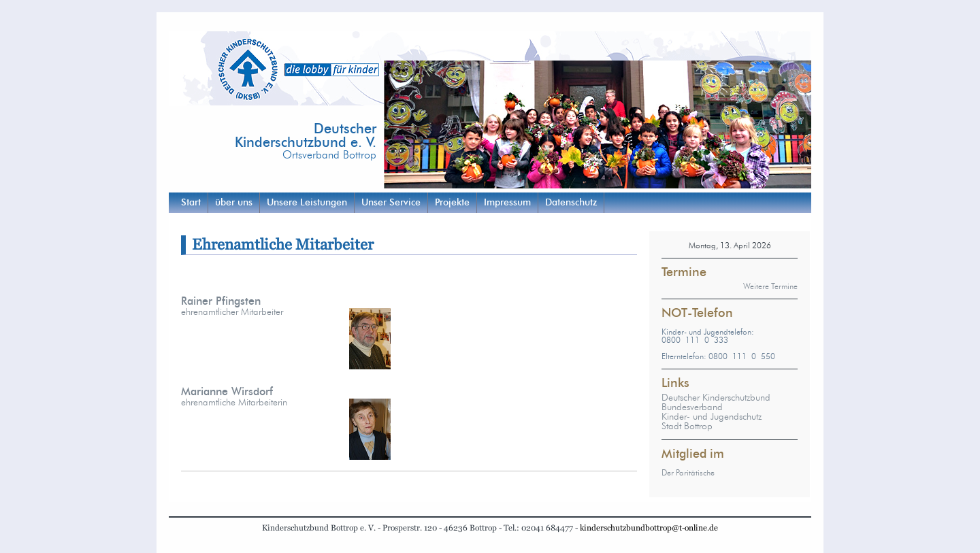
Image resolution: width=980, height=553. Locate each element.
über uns (234, 203)
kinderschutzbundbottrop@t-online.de (649, 528)
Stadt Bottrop (687, 426)
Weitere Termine (770, 286)
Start (191, 203)
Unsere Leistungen (307, 203)
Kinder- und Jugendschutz (712, 417)
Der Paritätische (688, 473)
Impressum (507, 203)
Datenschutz (571, 203)
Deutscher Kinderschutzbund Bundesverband (716, 403)
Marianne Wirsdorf (227, 392)
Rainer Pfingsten (221, 301)
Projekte (452, 203)
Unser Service (391, 203)
